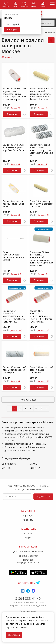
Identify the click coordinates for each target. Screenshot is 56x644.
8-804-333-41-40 (28, 598)
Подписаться (43, 496)
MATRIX (6, 468)
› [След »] (47, 408)
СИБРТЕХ (35, 468)
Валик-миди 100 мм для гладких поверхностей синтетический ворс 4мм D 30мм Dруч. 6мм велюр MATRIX (41, 259)
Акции (28, 538)
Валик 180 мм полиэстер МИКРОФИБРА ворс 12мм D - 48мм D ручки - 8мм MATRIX (41, 316)
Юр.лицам (28, 516)
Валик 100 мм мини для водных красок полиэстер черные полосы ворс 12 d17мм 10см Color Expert (15, 94)
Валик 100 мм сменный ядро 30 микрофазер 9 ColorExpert (14, 370)
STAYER (34, 464)
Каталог (28, 534)
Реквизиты (28, 520)
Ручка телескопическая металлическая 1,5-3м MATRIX (14, 256)
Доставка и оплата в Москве (28, 551)
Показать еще (28, 400)
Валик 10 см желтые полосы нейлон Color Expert (13, 204)
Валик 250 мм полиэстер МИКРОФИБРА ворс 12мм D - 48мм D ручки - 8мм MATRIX (14, 316)
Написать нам (26, 583)
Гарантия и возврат (28, 556)
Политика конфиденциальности (28, 561)
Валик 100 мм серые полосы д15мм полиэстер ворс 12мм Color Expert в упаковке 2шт (41, 150)
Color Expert (9, 464)
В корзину (12, 114)
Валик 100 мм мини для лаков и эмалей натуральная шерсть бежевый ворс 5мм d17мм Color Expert (41, 94)
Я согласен (14, 635)
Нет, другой (13, 24)
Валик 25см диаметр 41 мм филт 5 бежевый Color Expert (41, 204)
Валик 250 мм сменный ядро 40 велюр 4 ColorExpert (41, 370)
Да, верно (12, 29)
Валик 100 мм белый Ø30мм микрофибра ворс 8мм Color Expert (14, 147)
